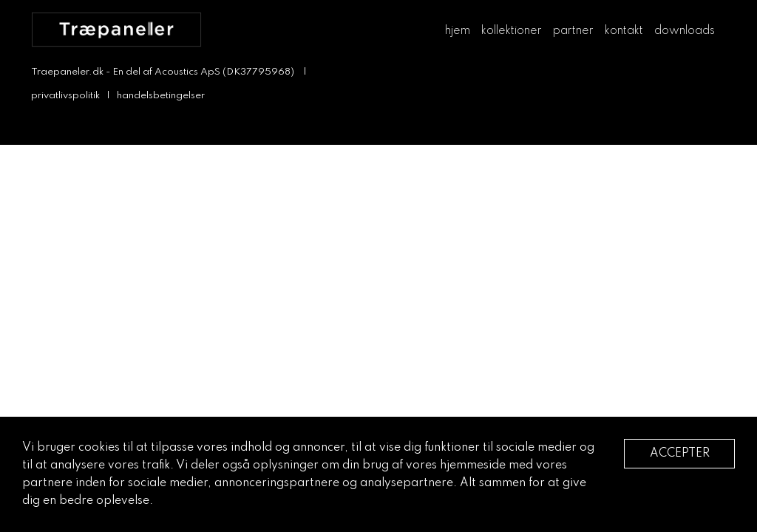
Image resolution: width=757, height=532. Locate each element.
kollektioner (512, 31)
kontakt (624, 31)
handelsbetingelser (161, 96)
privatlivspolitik (65, 96)
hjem (458, 31)
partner (573, 31)
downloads (685, 31)
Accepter (680, 454)
